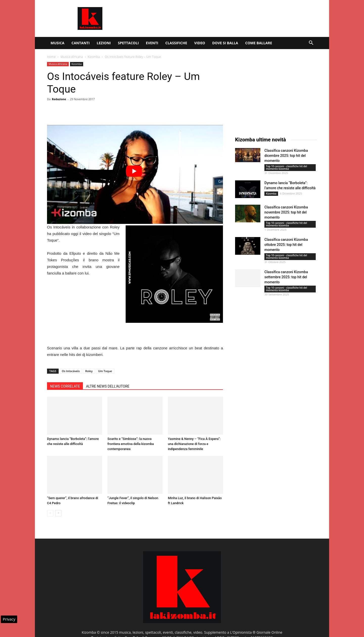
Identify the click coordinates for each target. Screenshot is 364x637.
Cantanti (81, 43)
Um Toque (105, 371)
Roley (89, 371)
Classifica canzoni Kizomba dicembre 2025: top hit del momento (286, 156)
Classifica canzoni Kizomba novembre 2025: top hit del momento (286, 212)
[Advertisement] (225, 18)
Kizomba (94, 57)
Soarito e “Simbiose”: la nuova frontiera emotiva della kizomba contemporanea (131, 444)
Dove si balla (225, 43)
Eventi (152, 43)
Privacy (9, 619)
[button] (311, 43)
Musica (58, 43)
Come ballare (259, 43)
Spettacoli (128, 43)
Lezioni (104, 43)
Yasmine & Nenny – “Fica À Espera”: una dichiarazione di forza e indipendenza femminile (194, 444)
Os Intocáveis (71, 371)
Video (200, 43)
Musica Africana (72, 57)
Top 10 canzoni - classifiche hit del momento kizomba (287, 167)
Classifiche (176, 43)
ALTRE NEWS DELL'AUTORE (108, 386)
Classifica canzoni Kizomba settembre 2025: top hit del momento (286, 277)
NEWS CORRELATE (65, 386)
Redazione (59, 99)
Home (51, 57)
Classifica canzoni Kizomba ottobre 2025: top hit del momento (286, 245)
